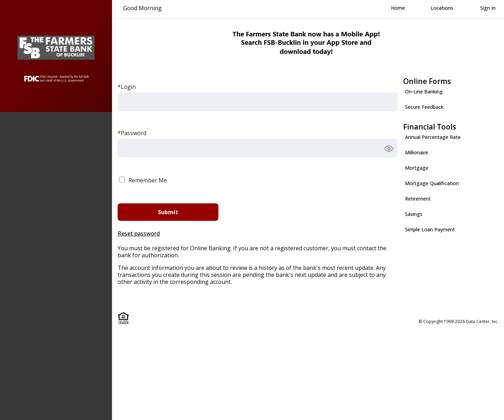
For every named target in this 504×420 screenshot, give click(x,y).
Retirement (418, 199)
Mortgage (417, 168)
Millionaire (416, 152)
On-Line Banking (424, 92)
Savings (414, 214)
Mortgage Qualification (432, 183)
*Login (127, 87)
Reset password (139, 233)
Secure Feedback (424, 107)
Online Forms (427, 81)
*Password (132, 133)
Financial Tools (430, 127)
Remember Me (148, 180)
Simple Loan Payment (430, 229)
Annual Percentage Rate (433, 137)
